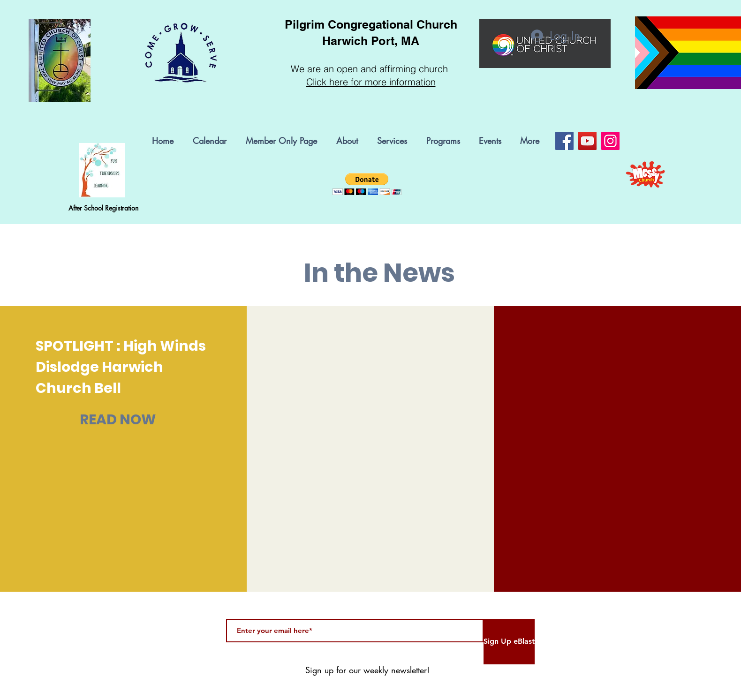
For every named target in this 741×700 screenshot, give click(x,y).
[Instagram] (610, 141)
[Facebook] (564, 141)
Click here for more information (371, 82)
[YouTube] (587, 141)
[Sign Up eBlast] (509, 642)
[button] (446, 141)
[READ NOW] (118, 420)
